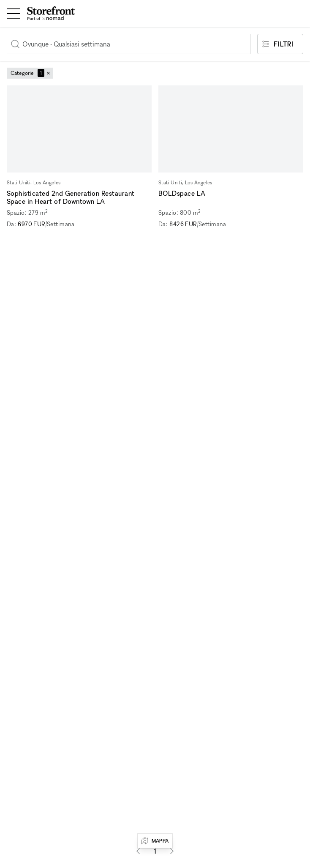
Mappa (155, 841)
